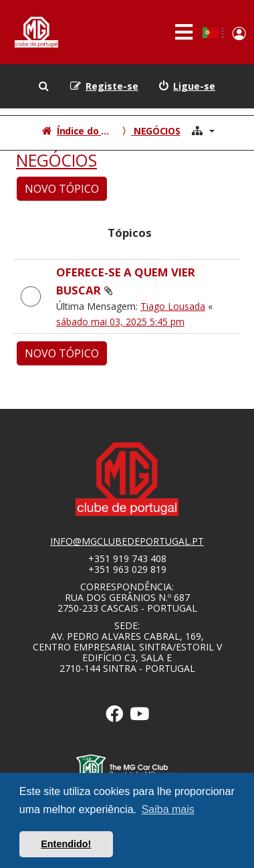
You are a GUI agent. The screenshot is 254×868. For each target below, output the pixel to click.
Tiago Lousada (173, 306)
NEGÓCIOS (56, 161)
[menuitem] (187, 86)
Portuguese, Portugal (210, 33)
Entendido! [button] (66, 844)
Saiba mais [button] (168, 809)
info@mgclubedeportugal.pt (127, 541)
